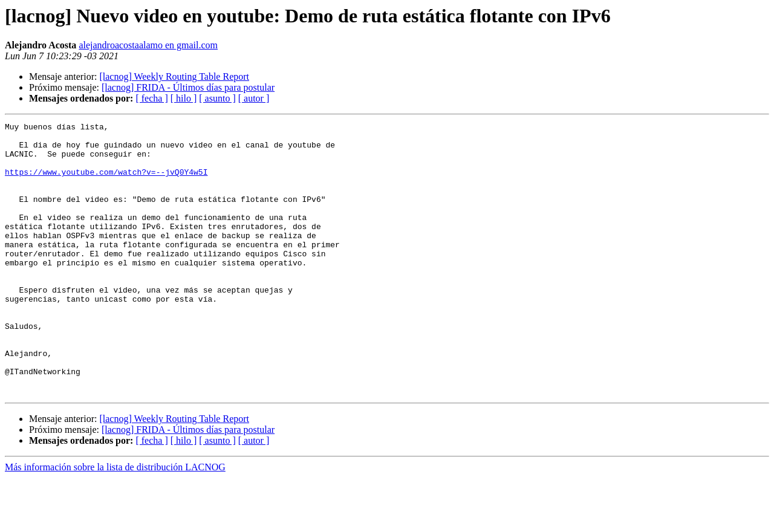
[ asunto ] (217, 98)
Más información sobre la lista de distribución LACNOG (115, 521)
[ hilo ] (184, 98)
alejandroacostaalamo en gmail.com (148, 45)
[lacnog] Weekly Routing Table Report (174, 76)
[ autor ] (254, 98)
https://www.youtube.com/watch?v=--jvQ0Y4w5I (106, 183)
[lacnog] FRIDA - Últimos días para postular (188, 87)
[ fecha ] (151, 98)
